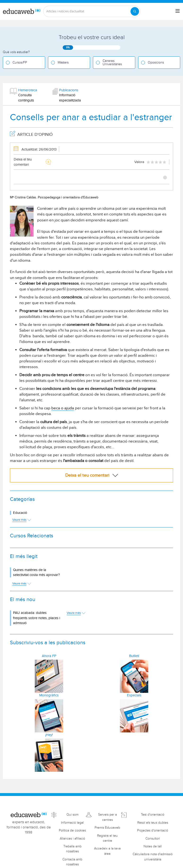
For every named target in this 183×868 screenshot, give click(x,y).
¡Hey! (49, 735)
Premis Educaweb (107, 828)
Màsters (63, 63)
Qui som (72, 815)
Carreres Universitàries (112, 63)
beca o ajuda (63, 408)
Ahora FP (49, 656)
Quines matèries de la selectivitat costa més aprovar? (36, 572)
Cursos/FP (20, 63)
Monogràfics (49, 695)
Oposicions (156, 63)
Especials (134, 695)
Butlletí (134, 656)
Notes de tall (153, 846)
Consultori (153, 839)
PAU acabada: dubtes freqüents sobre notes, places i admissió (37, 618)
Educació (20, 513)
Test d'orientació (153, 815)
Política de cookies (72, 831)
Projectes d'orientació (153, 831)
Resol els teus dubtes (153, 823)
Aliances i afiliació (72, 839)
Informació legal (72, 823)
